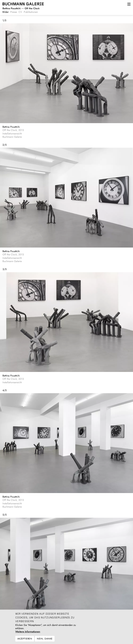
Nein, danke (45, 641)
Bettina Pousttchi (11, 127)
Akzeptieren (25, 641)
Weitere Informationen (28, 634)
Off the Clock (21, 8)
